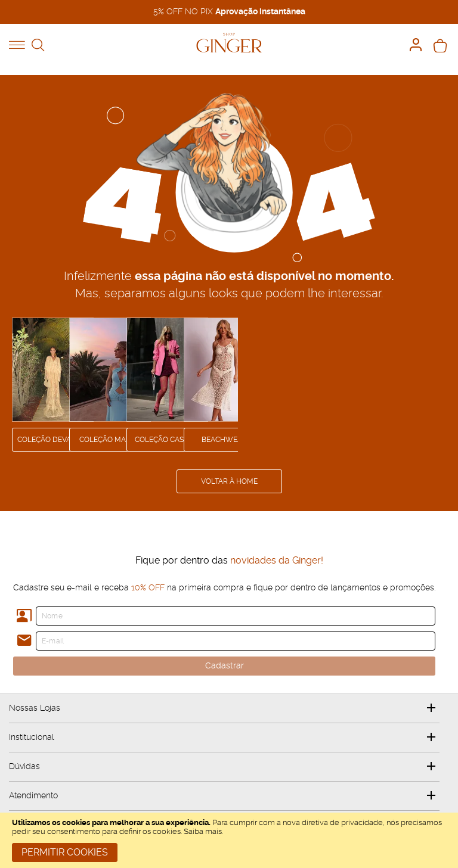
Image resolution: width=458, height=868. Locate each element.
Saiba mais (203, 832)
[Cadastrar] (224, 666)
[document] (229, 840)
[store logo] (229, 43)
